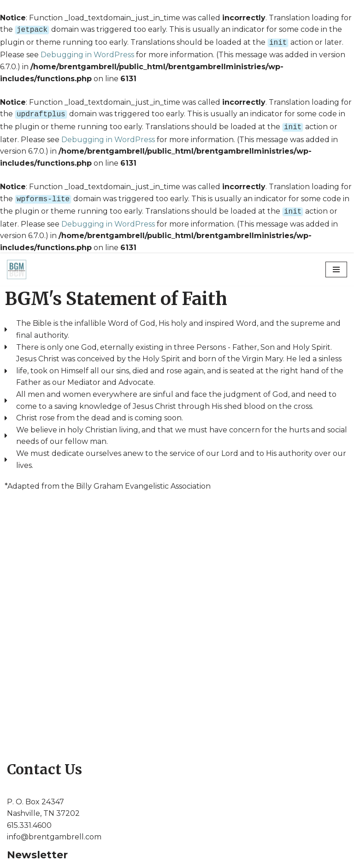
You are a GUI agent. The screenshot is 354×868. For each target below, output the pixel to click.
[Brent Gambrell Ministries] (17, 264)
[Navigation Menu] (336, 264)
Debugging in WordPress (87, 53)
